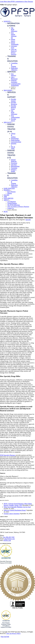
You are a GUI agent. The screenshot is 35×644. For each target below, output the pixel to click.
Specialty (28, 220)
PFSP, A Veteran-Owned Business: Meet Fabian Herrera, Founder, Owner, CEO (18, 504)
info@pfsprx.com (9, 539)
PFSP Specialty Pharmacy (8, 455)
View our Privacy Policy (13, 633)
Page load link (5, 637)
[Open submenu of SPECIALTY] (12, 123)
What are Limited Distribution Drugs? (15, 510)
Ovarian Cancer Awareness (12, 514)
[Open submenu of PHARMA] (11, 191)
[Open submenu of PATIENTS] (11, 22)
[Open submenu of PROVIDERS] (13, 91)
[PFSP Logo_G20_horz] (18, 17)
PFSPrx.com (7, 540)
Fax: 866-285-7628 (9, 537)
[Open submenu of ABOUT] (9, 200)
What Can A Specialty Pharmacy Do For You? (17, 507)
